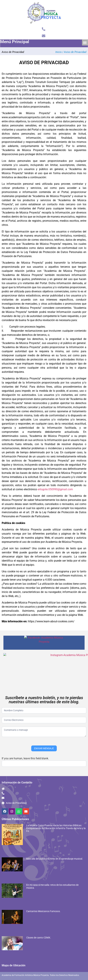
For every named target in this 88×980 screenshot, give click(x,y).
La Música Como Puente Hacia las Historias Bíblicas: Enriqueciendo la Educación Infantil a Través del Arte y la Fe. (56, 821)
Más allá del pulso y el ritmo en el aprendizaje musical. (55, 851)
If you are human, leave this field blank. (25, 751)
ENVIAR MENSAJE (44, 741)
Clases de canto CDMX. (39, 930)
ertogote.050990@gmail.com (55, 489)
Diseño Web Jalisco (77, 974)
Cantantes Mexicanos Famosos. (43, 904)
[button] (85, 43)
